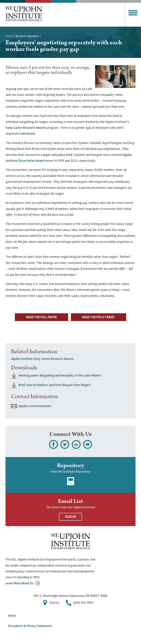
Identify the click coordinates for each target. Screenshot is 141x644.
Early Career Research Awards (26, 128)
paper (47, 155)
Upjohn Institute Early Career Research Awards (42, 359)
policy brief (65, 155)
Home (9, 36)
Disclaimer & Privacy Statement (30, 626)
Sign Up (70, 517)
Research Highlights (27, 36)
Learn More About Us (23, 583)
